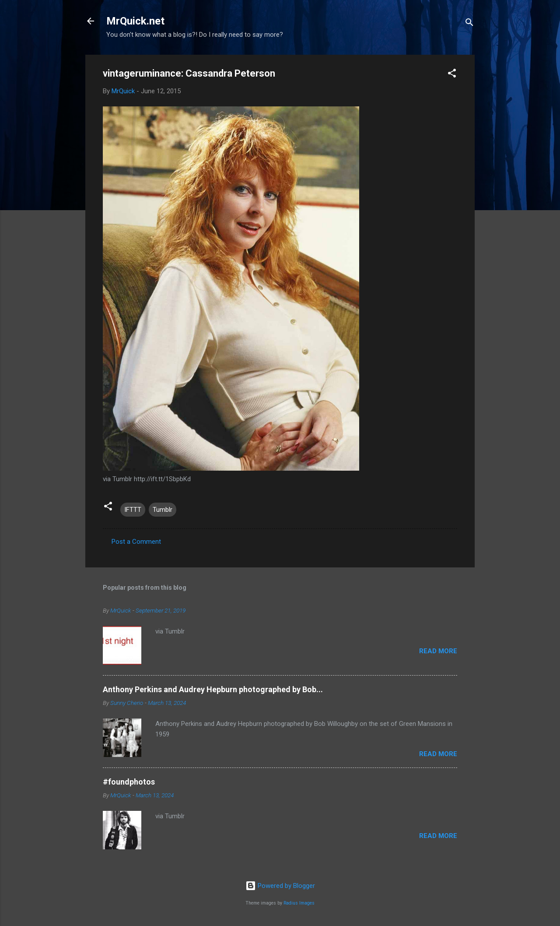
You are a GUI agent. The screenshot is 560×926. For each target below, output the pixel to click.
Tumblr (163, 510)
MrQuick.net (135, 21)
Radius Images (299, 903)
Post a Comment (136, 542)
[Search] (469, 24)
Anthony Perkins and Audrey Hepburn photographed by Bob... (213, 689)
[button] (452, 75)
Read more (438, 651)
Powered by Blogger (280, 886)
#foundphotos (129, 782)
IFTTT (133, 510)
